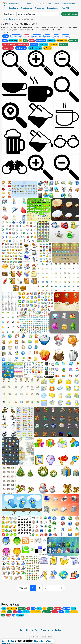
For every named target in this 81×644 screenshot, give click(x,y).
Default (6, 36)
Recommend (37, 36)
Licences (30, 630)
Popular (56, 36)
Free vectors (14, 4)
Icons (11, 19)
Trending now (16, 36)
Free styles (39, 8)
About (51, 630)
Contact (58, 630)
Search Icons (9, 14)
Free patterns (53, 8)
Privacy (44, 630)
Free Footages (53, 4)
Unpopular (66, 36)
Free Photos (28, 4)
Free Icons (13, 8)
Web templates (69, 4)
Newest (27, 36)
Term (37, 630)
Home (5, 19)
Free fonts (40, 4)
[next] (60, 588)
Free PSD (65, 8)
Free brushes (26, 8)
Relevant (47, 36)
